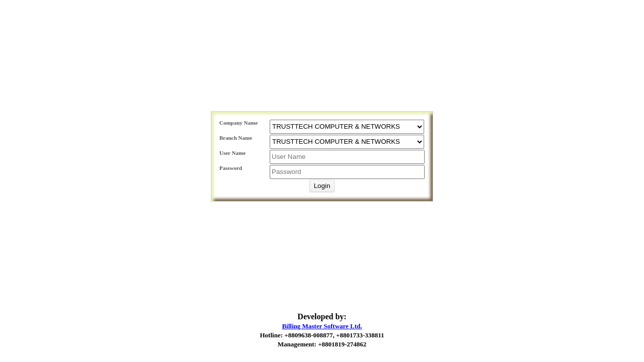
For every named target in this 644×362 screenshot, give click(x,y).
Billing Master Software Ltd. (322, 326)
